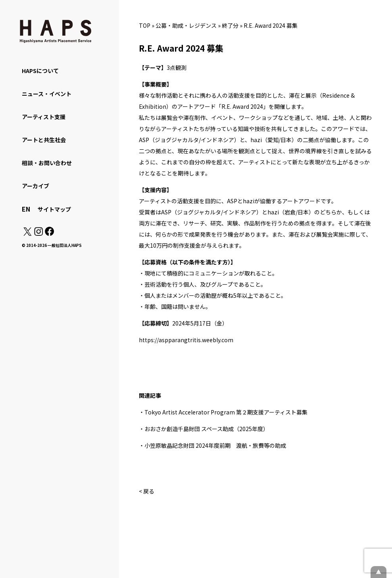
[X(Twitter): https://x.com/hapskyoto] (27, 233)
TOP (145, 25)
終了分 (230, 25)
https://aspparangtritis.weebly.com (186, 340)
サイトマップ (54, 209)
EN (26, 209)
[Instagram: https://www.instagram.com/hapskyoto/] (38, 233)
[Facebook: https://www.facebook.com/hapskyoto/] (49, 233)
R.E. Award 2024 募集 (271, 25)
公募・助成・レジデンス (186, 25)
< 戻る (147, 491)
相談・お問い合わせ (47, 163)
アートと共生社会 (44, 140)
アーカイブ (36, 186)
